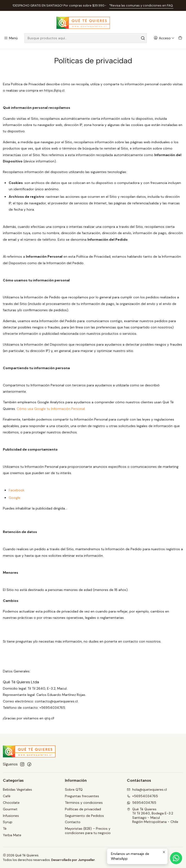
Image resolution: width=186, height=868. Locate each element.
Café (7, 796)
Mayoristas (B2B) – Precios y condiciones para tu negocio (88, 831)
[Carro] (180, 38)
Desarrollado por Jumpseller (73, 860)
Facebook (17, 490)
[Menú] (11, 38)
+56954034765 (142, 796)
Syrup (8, 822)
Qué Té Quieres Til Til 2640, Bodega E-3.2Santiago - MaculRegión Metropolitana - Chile (153, 816)
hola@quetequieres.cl (147, 789)
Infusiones (11, 816)
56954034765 (142, 803)
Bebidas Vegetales (17, 789)
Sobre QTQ (74, 789)
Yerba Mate (12, 835)
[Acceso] (164, 38)
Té (5, 828)
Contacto (73, 822)
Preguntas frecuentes (82, 796)
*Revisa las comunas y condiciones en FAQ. (141, 5)
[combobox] (86, 38)
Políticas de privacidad (83, 809)
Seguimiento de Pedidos (84, 816)
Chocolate (11, 803)
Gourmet (10, 809)
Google (15, 498)
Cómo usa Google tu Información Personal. (51, 409)
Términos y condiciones (84, 803)
